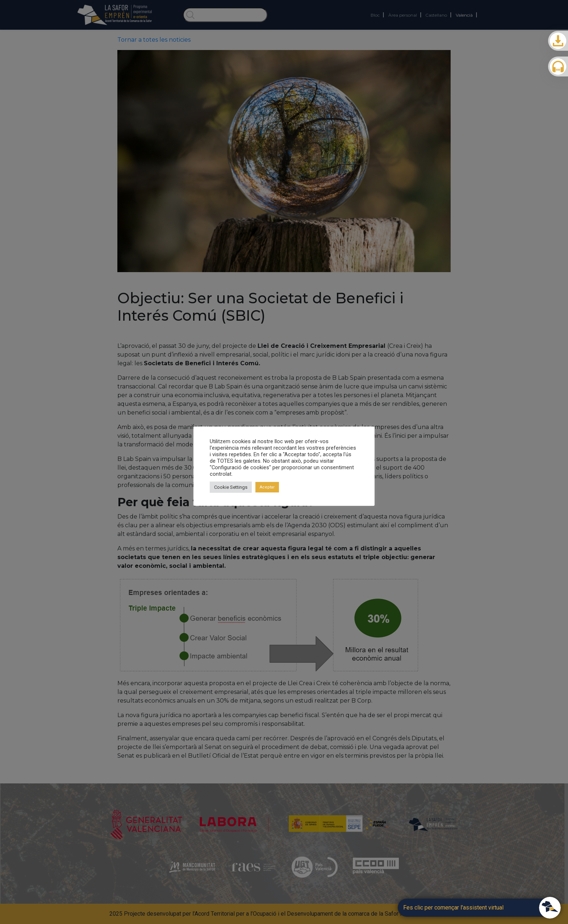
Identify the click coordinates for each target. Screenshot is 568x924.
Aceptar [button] (267, 487)
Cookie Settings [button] (231, 487)
